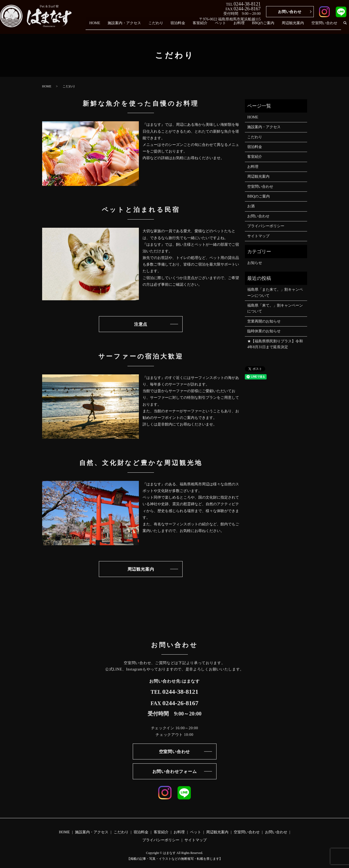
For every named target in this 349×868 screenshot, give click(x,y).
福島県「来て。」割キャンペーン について (275, 308)
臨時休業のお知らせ (264, 331)
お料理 (244, 26)
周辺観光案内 (295, 26)
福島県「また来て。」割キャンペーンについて (275, 292)
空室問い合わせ (325, 26)
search (345, 26)
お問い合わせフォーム (175, 771)
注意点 (141, 324)
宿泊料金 (187, 26)
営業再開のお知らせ (264, 321)
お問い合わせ (290, 12)
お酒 (251, 206)
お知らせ (255, 263)
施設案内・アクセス (136, 26)
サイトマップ (258, 236)
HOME (108, 26)
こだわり (166, 26)
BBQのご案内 (267, 26)
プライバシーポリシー (266, 226)
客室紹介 (208, 26)
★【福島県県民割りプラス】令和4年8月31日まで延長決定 (275, 344)
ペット (227, 26)
